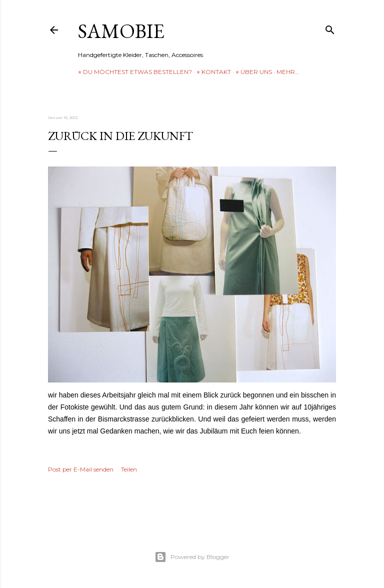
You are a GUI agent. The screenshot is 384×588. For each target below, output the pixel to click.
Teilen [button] (129, 469)
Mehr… (288, 72)
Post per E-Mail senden (81, 469)
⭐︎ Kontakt (214, 72)
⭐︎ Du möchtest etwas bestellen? (135, 72)
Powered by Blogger (192, 557)
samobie (121, 31)
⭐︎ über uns (254, 72)
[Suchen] (330, 28)
